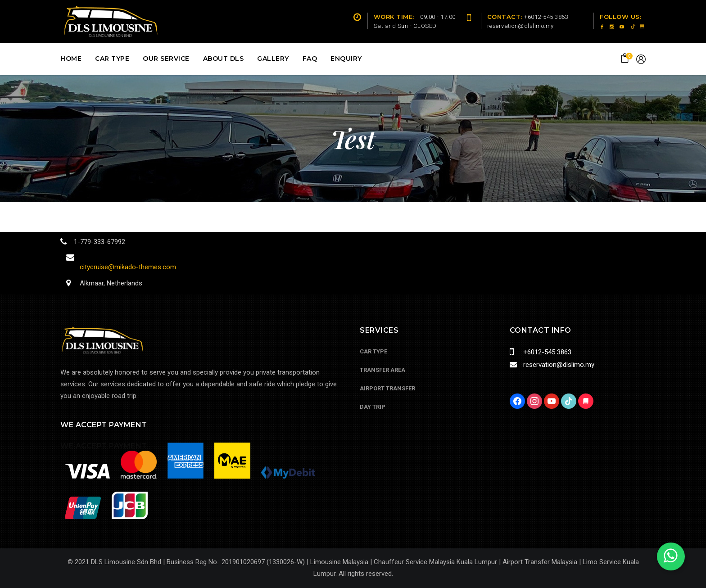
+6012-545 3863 (545, 352)
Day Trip (373, 407)
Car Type (373, 351)
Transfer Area (382, 370)
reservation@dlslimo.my (557, 365)
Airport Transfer (387, 388)
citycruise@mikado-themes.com (128, 267)
